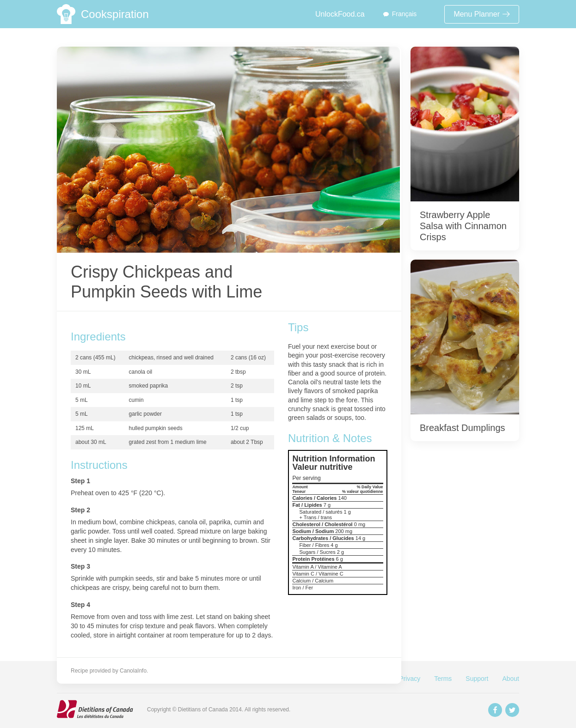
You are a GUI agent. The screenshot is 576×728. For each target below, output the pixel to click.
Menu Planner (482, 14)
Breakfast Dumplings (463, 428)
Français (404, 14)
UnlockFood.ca (340, 14)
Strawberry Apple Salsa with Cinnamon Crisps (463, 226)
